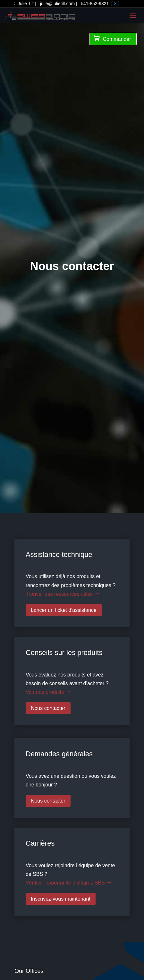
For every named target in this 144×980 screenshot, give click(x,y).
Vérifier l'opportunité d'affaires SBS (65, 883)
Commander (112, 39)
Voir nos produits (45, 692)
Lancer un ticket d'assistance (64, 610)
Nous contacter (48, 708)
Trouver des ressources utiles (59, 594)
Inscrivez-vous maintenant (61, 899)
